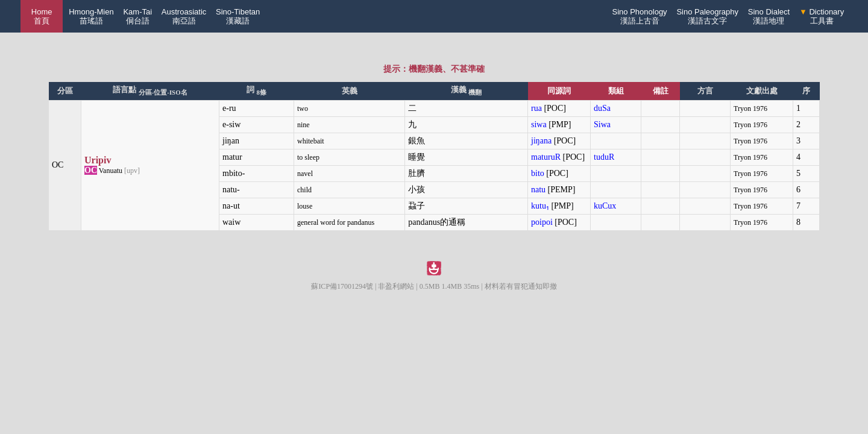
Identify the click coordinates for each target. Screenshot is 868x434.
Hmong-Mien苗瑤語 (91, 16)
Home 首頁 (42, 16)
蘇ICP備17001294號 (342, 286)
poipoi (542, 222)
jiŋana (541, 141)
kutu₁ (540, 206)
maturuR (546, 157)
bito (538, 173)
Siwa (602, 124)
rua (536, 108)
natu (538, 190)
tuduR (604, 157)
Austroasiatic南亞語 (184, 16)
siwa (539, 124)
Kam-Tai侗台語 (137, 16)
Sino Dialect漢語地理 (769, 16)
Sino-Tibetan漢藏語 (238, 16)
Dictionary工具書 (822, 16)
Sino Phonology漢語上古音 (640, 16)
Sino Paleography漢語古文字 (707, 16)
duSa (602, 108)
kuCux (605, 206)
